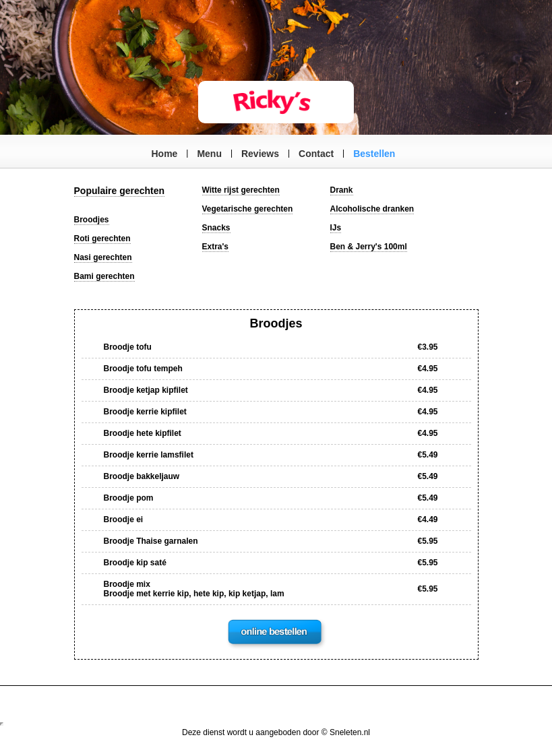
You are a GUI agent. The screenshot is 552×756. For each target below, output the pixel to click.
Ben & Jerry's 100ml (369, 247)
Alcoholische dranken (372, 209)
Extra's (216, 247)
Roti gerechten (102, 239)
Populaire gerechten (120, 191)
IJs (336, 228)
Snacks (216, 228)
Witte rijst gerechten (241, 190)
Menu (209, 154)
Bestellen (374, 154)
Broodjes (92, 220)
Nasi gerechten (103, 257)
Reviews (260, 154)
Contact (316, 154)
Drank (342, 190)
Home (165, 154)
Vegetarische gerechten (248, 209)
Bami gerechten (104, 276)
